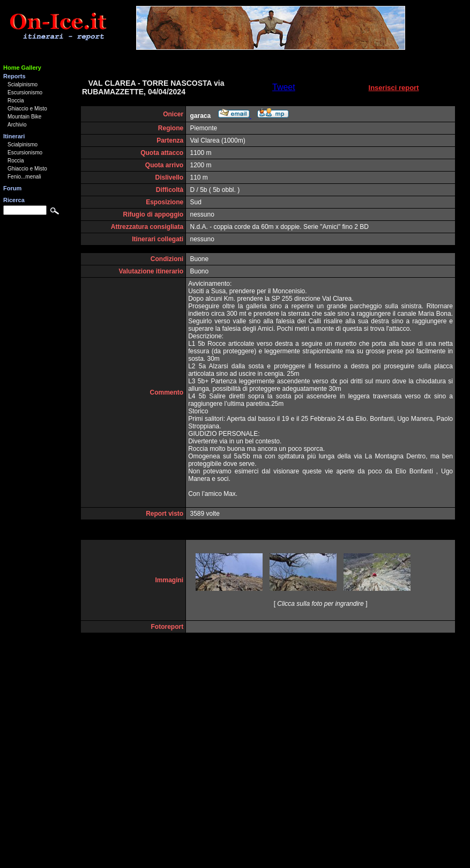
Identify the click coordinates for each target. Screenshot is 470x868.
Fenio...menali (24, 177)
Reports (14, 76)
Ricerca (14, 200)
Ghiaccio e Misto (27, 109)
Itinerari (14, 136)
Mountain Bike (24, 117)
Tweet (284, 87)
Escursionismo (25, 92)
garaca (201, 116)
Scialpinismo (23, 84)
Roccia (16, 101)
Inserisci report (394, 88)
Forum (12, 188)
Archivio (17, 125)
